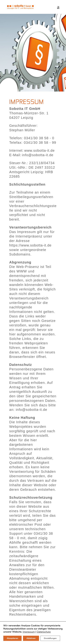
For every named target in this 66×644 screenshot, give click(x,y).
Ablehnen (31, 638)
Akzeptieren (12, 638)
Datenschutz (44, 632)
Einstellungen (50, 638)
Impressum (29, 632)
